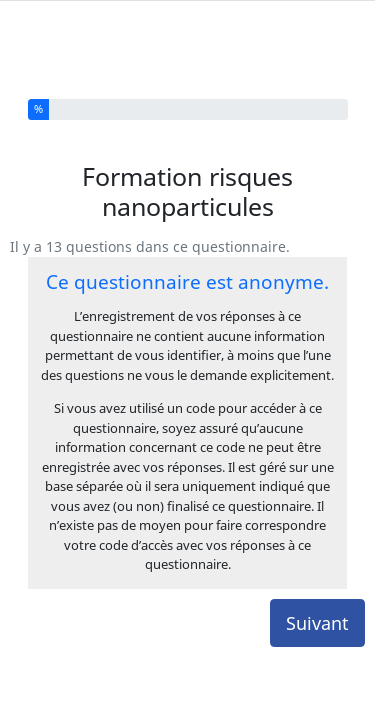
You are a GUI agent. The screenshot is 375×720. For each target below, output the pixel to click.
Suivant (317, 581)
